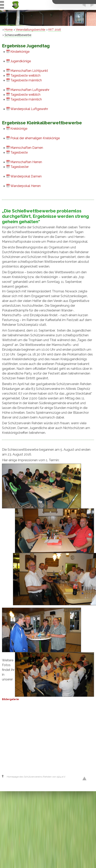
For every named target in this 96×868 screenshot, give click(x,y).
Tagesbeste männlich (26, 80)
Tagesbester (20, 167)
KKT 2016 (55, 30)
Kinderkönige (20, 52)
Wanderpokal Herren (25, 186)
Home (9, 30)
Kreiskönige (19, 129)
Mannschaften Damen (27, 148)
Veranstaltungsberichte (30, 30)
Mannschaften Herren (26, 162)
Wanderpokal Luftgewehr (29, 109)
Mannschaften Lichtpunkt (29, 71)
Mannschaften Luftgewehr (30, 90)
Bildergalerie (10, 699)
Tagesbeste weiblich (25, 75)
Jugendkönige (21, 61)
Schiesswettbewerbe (18, 35)
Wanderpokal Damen (26, 176)
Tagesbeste (19, 152)
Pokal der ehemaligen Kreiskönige (35, 138)
